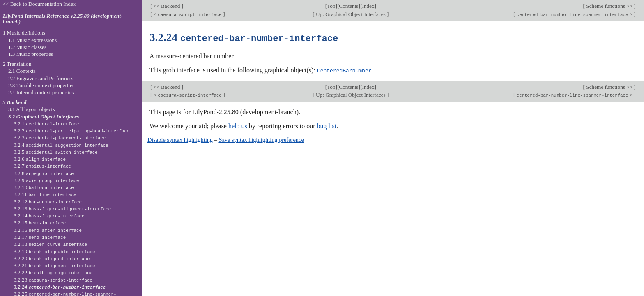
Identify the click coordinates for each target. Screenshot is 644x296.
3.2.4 (61, 145)
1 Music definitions (24, 33)
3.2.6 (40, 159)
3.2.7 (42, 166)
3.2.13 (62, 209)
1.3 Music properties (31, 54)
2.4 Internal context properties (41, 92)
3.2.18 (50, 244)
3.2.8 (44, 173)
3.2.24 (60, 287)
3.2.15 (40, 223)
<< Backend (167, 6)
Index (368, 6)
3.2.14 (49, 216)
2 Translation (17, 64)
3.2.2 (71, 131)
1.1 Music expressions (32, 40)
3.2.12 (48, 202)
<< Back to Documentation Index (39, 4)
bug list (327, 125)
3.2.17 (40, 237)
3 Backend (15, 102)
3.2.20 (52, 258)
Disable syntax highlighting (180, 139)
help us (238, 125)
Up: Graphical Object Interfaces (351, 14)
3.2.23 (53, 280)
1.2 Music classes (27, 47)
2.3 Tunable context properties (41, 85)
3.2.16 (48, 230)
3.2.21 (54, 265)
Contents (348, 6)
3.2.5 (56, 152)
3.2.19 (54, 251)
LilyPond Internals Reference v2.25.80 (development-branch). (63, 19)
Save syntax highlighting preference (261, 139)
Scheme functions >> (609, 6)
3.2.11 (45, 194)
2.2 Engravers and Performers (41, 78)
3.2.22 (53, 272)
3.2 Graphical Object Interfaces (44, 117)
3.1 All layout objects (31, 109)
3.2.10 (44, 187)
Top (331, 6)
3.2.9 (46, 180)
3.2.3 (60, 138)
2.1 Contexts (22, 71)
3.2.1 (46, 124)
